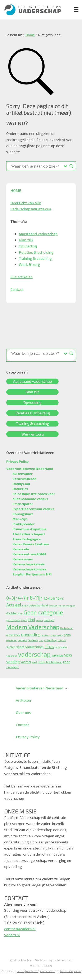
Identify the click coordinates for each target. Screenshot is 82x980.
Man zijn (26, 240)
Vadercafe (21, 549)
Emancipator (23, 504)
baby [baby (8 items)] (25, 605)
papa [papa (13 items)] (67, 635)
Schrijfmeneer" (28, 971)
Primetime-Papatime (30, 529)
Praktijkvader (24, 524)
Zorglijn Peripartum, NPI (32, 574)
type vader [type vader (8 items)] (61, 647)
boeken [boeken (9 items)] (53, 605)
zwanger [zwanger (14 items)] (13, 667)
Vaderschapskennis (29, 564)
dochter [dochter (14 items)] (12, 613)
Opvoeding (28, 246)
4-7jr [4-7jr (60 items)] (23, 598)
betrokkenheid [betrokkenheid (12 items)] (38, 605)
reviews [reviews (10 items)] (33, 640)
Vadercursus (23, 559)
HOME (16, 190)
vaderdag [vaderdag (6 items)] (12, 656)
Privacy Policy (17, 461)
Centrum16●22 (24, 479)
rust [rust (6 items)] (41, 640)
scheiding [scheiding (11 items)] (50, 640)
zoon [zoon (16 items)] (67, 662)
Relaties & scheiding (36, 252)
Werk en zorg (33, 434)
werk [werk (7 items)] (35, 662)
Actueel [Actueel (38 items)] (14, 605)
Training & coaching (36, 258)
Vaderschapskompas (29, 569)
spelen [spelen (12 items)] (11, 647)
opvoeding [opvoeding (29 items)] (31, 634)
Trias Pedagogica (27, 539)
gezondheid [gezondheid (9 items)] (13, 620)
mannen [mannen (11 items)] (49, 620)
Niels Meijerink (71, 971)
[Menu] (76, 10)
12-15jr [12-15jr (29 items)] (49, 598)
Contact (17, 289)
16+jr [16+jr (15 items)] (60, 598)
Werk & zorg (29, 264)
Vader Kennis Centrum (31, 544)
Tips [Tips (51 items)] (49, 646)
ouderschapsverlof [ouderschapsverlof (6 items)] (52, 635)
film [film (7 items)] (20, 613)
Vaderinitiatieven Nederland (30, 469)
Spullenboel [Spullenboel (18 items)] (34, 646)
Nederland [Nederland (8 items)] (66, 628)
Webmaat (47, 971)
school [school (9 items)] (62, 640)
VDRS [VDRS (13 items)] (68, 655)
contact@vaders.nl (20, 929)
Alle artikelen (22, 277)
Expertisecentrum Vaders (33, 509)
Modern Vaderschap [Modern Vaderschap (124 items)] (33, 627)
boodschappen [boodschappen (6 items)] (67, 606)
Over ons (23, 712)
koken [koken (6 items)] (39, 620)
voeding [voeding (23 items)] (13, 662)
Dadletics (20, 489)
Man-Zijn (20, 519)
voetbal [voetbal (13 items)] (26, 662)
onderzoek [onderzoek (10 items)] (13, 635)
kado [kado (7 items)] (24, 620)
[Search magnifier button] (71, 166)
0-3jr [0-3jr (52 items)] (12, 598)
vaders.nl (12, 935)
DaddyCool (21, 484)
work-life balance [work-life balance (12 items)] (50, 662)
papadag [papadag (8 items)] (12, 640)
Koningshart (23, 514)
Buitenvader (23, 474)
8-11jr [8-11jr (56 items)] (36, 598)
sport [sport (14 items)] (20, 647)
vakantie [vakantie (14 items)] (57, 655)
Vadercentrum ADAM (29, 554)
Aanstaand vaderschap (38, 234)
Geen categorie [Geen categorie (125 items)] (43, 612)
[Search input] (36, 166)
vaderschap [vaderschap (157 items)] (34, 654)
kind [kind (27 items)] (31, 620)
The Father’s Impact (29, 534)
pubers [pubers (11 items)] (22, 640)
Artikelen (23, 700)
